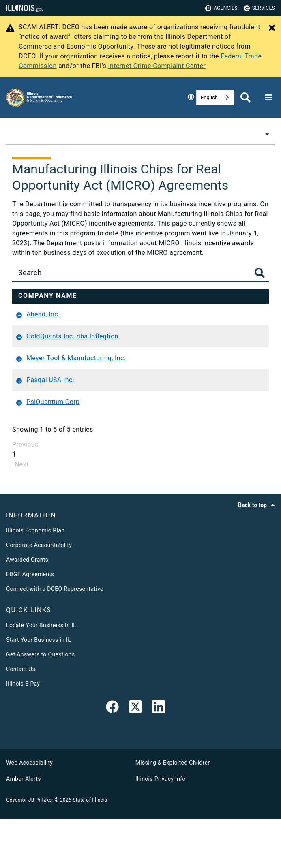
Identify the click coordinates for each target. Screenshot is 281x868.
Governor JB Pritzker (30, 849)
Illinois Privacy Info (161, 827)
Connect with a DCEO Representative (55, 637)
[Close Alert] (272, 28)
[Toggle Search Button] (260, 274)
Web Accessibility (29, 811)
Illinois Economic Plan (35, 579)
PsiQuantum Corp (53, 450)
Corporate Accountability (39, 594)
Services (259, 8)
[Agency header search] (246, 97)
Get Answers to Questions (40, 703)
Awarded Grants (27, 608)
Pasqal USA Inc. (50, 429)
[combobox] (215, 97)
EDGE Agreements (30, 623)
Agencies (221, 8)
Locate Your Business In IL (41, 674)
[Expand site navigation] (269, 98)
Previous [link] (25, 493)
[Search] (140, 273)
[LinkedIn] (159, 757)
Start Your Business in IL (39, 688)
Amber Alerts (24, 827)
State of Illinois (90, 849)
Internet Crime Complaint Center (157, 66)
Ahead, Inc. (43, 343)
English (209, 97)
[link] (112, 757)
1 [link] (14, 503)
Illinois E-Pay (23, 732)
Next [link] (22, 513)
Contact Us (21, 718)
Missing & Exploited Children (173, 811)
